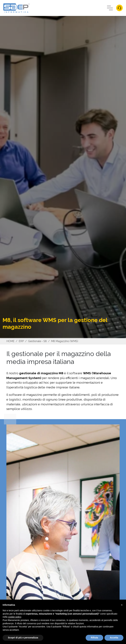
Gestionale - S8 (37, 341)
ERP (21, 341)
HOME (10, 341)
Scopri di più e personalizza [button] (23, 638)
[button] (122, 605)
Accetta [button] (114, 638)
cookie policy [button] (15, 617)
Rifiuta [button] (94, 638)
